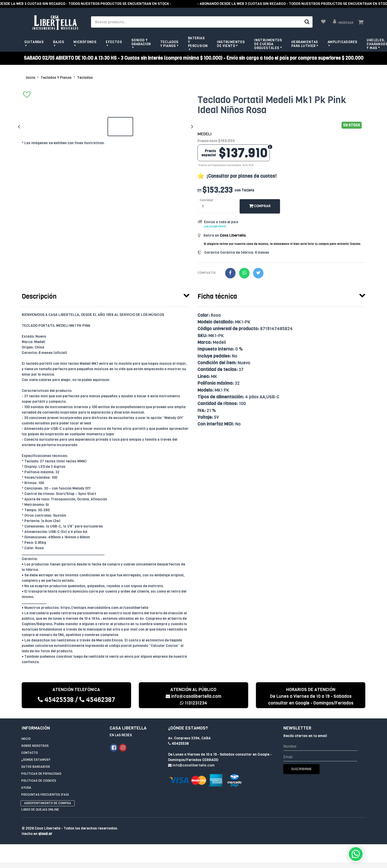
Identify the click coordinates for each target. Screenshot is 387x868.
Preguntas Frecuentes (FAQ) (45, 795)
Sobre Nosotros (35, 746)
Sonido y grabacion (141, 42)
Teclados (85, 78)
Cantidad (206, 200)
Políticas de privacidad (41, 774)
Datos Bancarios (36, 767)
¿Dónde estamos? (36, 760)
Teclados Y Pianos (56, 78)
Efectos (114, 42)
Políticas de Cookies (39, 781)
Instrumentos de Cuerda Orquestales (268, 44)
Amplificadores (343, 42)
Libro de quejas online (40, 810)
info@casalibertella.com (193, 696)
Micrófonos (85, 42)
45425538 (56, 700)
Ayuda (26, 788)
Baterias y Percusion (198, 42)
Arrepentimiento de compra (48, 803)
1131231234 (193, 703)
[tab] (106, 295)
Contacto (29, 753)
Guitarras (34, 42)
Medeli (204, 134)
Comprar (260, 206)
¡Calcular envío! (215, 226)
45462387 (97, 700)
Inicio (31, 78)
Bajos (59, 42)
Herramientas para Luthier (305, 44)
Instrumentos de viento (231, 44)
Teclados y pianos (169, 44)
